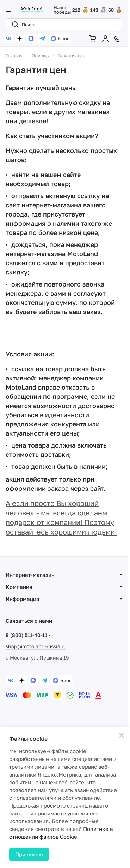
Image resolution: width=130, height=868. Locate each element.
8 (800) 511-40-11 (26, 635)
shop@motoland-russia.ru (36, 646)
